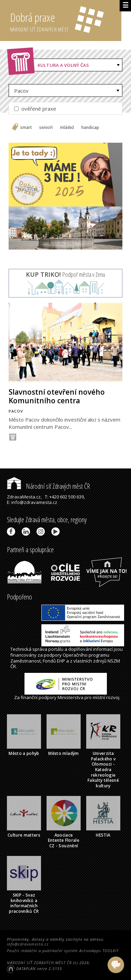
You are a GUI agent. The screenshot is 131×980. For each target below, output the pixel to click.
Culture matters (24, 835)
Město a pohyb (24, 753)
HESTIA (103, 835)
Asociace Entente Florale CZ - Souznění (64, 840)
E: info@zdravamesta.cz (32, 502)
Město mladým (63, 753)
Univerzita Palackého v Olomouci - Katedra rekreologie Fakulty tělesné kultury (103, 770)
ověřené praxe (35, 109)
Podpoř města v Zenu (65, 274)
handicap (90, 128)
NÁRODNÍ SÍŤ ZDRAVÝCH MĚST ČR (39, 963)
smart (26, 128)
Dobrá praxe (66, 21)
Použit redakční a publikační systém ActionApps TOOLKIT (63, 951)
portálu (56, 649)
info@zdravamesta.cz (28, 944)
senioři (46, 128)
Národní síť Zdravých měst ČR (48, 486)
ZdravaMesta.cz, (24, 497)
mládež (67, 128)
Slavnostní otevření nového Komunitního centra (57, 396)
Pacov (21, 91)
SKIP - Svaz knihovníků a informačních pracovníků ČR (24, 903)
